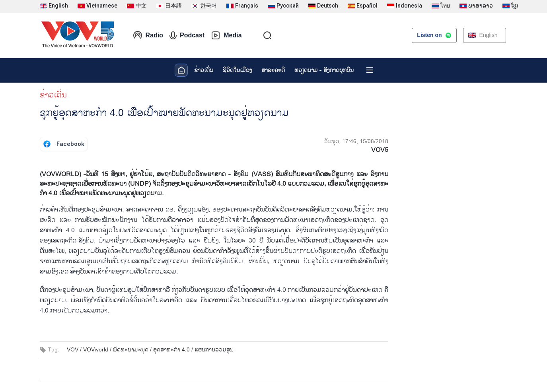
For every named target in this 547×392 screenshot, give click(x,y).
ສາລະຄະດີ (273, 70)
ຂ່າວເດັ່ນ (204, 70)
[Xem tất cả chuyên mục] (370, 70)
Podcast (187, 35)
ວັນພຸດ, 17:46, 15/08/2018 (356, 141)
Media (226, 35)
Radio (148, 35)
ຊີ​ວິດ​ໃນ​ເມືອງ (237, 70)
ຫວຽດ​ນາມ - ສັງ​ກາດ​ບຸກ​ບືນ (324, 70)
